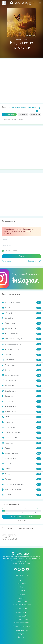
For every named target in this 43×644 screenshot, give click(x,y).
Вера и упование (21, 334)
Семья (21, 469)
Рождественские (21, 453)
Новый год (21, 422)
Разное (21, 448)
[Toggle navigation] (40, 3)
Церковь (21, 495)
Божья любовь (21, 323)
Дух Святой (21, 360)
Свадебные (21, 464)
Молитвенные (21, 407)
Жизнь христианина (21, 375)
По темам (22, 590)
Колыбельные (21, 391)
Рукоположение (21, 459)
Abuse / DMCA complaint (21, 605)
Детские (21, 355)
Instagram (21, 634)
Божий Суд (21, 318)
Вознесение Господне (21, 339)
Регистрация (7, 261)
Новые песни (21, 584)
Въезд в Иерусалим (21, 349)
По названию (9, 114)
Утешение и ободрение (21, 484)
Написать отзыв (21, 608)
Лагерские (21, 401)
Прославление (21, 438)
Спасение (21, 474)
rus (17, 575)
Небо (21, 417)
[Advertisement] (21, 81)
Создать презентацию (21, 626)
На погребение (21, 412)
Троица (21, 479)
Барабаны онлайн (21, 619)
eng (22, 575)
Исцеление (21, 386)
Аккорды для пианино (22, 623)
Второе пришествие (21, 344)
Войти (22, 256)
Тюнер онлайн (22, 616)
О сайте (21, 598)
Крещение (21, 396)
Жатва (21, 370)
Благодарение (21, 313)
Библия (21, 308)
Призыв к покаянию (21, 433)
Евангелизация (21, 365)
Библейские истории (21, 302)
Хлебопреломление (21, 490)
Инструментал (21, 381)
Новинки (23, 114)
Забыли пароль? (35, 261)
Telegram (22, 637)
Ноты (21, 587)
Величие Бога (21, 329)
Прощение (21, 443)
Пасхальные (21, 427)
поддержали (21, 521)
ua (26, 575)
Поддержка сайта (22, 602)
